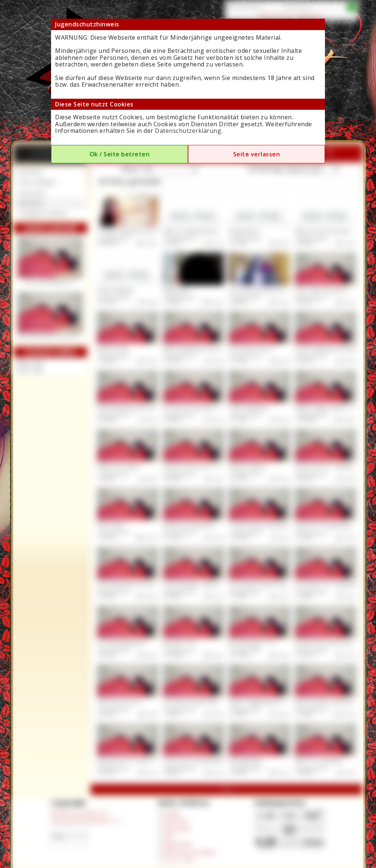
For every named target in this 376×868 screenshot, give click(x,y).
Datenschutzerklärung (188, 131)
